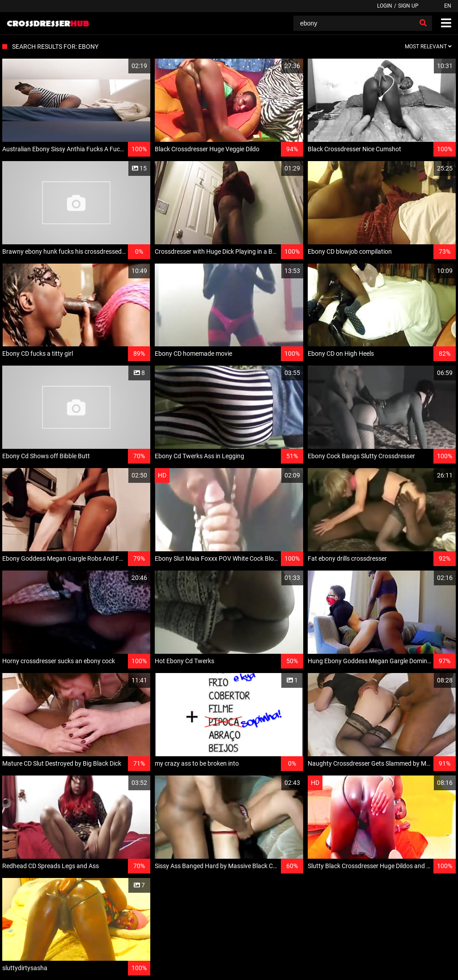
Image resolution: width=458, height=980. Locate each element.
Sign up (408, 6)
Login (385, 6)
